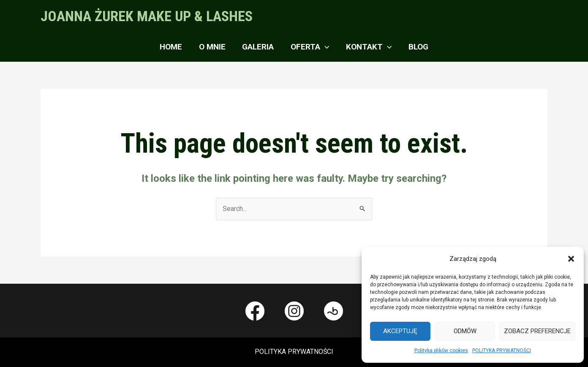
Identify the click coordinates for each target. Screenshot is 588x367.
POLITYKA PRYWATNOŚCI (502, 351)
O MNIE (213, 47)
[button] (571, 259)
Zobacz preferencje (537, 331)
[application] (324, 47)
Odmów (465, 331)
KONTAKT (368, 47)
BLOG (417, 47)
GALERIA (258, 47)
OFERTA (309, 47)
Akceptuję (400, 331)
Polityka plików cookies (441, 351)
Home (173, 47)
